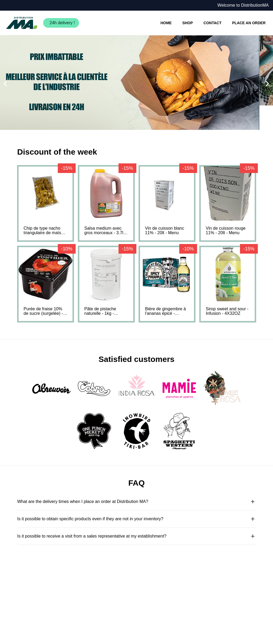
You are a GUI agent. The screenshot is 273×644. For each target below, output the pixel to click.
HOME (166, 23)
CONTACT (212, 23)
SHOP (188, 23)
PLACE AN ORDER (249, 23)
